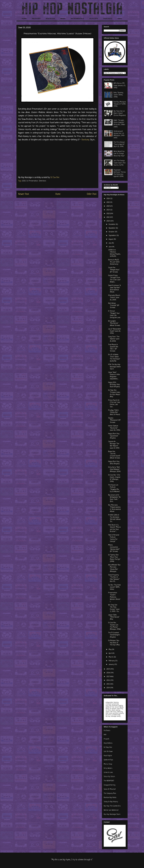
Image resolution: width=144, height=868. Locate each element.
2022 (108, 214)
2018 (108, 673)
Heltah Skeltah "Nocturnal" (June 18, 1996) (114, 428)
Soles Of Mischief (110, 789)
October (112, 232)
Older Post (92, 194)
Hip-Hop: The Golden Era (112, 806)
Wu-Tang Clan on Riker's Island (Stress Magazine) (120, 113)
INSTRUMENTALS (77, 19)
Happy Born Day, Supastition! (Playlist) (114, 436)
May (110, 650)
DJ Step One (108, 747)
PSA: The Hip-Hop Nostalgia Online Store (114, 367)
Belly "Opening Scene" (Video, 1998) (118, 95)
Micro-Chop (108, 764)
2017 (108, 677)
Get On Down (108, 752)
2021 (108, 217)
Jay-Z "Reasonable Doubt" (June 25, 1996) (114, 331)
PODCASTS (108, 19)
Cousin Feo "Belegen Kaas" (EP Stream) (114, 270)
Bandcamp (85, 140)
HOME (24, 19)
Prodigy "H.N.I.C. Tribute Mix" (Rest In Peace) (114, 412)
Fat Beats (107, 731)
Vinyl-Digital (108, 756)
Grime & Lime (108, 772)
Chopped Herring (110, 785)
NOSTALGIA (50, 19)
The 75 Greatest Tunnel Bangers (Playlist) (114, 635)
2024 (108, 206)
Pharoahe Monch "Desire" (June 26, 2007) (114, 298)
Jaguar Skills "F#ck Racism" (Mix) (114, 617)
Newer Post (24, 194)
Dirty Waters (108, 768)
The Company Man (110, 793)
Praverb (106, 739)
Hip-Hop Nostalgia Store (112, 814)
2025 (108, 202)
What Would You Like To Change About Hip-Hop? (119, 154)
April (110, 653)
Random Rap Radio (110, 798)
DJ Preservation (32, 181)
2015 (108, 684)
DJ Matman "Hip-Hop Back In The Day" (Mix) (114, 643)
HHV (105, 735)
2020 (24, 181)
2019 (108, 669)
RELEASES (36, 19)
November (112, 228)
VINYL (120, 19)
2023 (108, 210)
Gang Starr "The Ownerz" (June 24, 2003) (114, 339)
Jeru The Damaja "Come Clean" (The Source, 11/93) (120, 163)
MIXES (63, 19)
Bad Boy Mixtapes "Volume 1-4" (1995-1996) (120, 104)
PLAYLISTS (94, 19)
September (113, 236)
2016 (108, 680)
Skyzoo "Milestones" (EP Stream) (114, 420)
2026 (108, 199)
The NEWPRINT (109, 781)
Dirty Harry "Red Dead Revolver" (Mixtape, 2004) (114, 469)
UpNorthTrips (108, 760)
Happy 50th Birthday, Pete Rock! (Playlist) (114, 385)
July (110, 243)
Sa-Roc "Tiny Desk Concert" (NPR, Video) (114, 587)
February (112, 661)
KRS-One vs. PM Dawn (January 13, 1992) (120, 86)
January (112, 665)
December (112, 224)
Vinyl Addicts (108, 743)
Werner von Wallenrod (111, 810)
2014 (108, 688)
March (111, 657)
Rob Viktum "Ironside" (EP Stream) (114, 305)
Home (58, 194)
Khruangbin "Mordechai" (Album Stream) (114, 323)
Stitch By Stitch (109, 777)
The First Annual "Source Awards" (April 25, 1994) (119, 144)
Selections (42, 181)
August (111, 239)
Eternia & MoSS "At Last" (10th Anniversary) (114, 262)
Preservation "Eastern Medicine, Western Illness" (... (114, 597)
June (110, 247)
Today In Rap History (111, 802)
